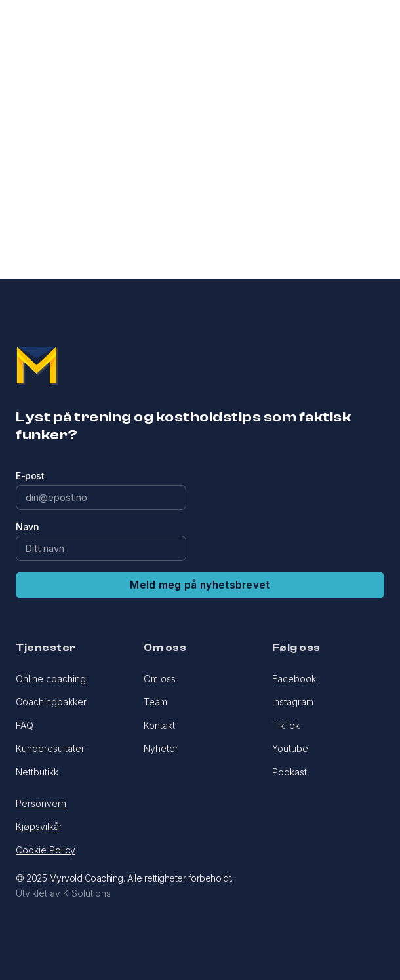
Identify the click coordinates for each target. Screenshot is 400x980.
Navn (27, 527)
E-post (30, 476)
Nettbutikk (37, 772)
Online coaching (51, 679)
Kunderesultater (50, 748)
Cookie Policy (46, 850)
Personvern (41, 803)
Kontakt (159, 725)
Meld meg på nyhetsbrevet (200, 585)
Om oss (160, 679)
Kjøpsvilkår (39, 826)
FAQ (25, 725)
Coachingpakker (51, 702)
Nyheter (161, 748)
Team (155, 702)
